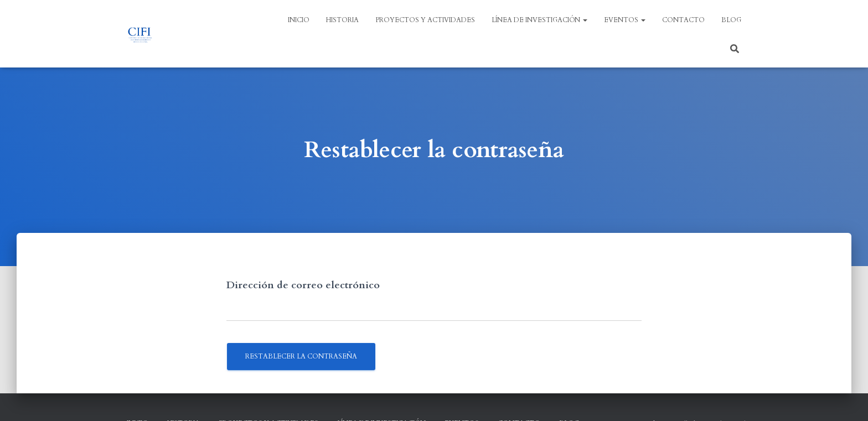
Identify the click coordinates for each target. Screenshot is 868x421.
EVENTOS (625, 20)
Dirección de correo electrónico (303, 285)
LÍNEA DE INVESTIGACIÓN (539, 20)
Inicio (299, 20)
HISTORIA (342, 20)
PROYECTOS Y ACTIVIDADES (425, 20)
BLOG (731, 20)
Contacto (683, 20)
